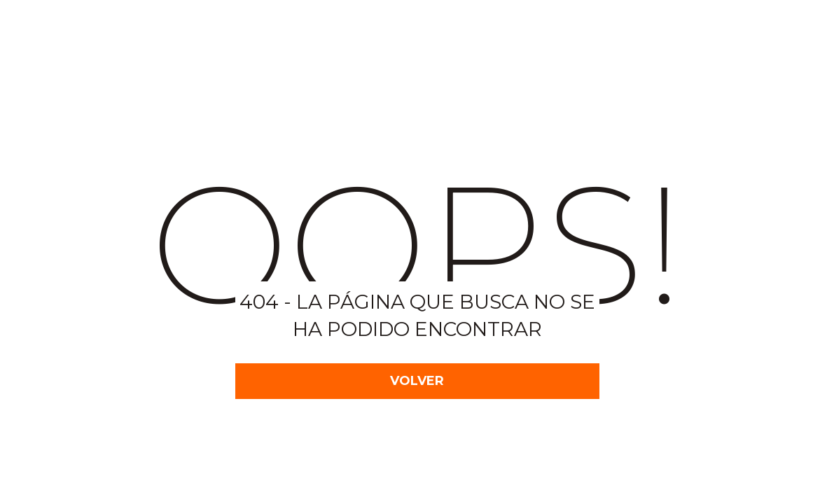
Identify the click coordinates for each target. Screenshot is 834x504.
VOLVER (417, 381)
